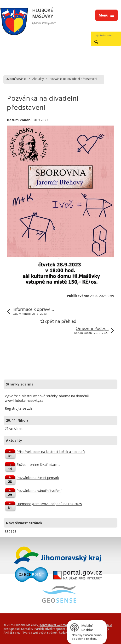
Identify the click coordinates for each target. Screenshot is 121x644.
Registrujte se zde (19, 408)
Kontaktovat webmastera (57, 625)
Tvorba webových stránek (40, 633)
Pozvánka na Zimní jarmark (38, 478)
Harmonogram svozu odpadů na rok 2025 (49, 504)
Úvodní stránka (16, 79)
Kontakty (27, 629)
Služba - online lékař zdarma (38, 465)
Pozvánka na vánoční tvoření (39, 491)
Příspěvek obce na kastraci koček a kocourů (51, 452)
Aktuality (38, 79)
